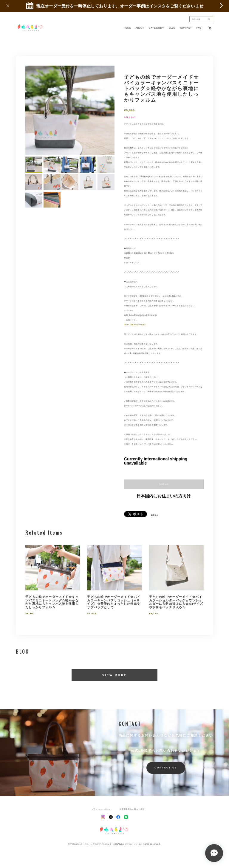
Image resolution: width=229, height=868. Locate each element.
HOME (127, 28)
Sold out (164, 484)
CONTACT (186, 28)
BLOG (172, 28)
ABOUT (140, 28)
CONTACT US (166, 768)
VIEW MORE (114, 675)
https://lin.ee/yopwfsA (135, 325)
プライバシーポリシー (102, 809)
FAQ (199, 28)
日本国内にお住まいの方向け (164, 496)
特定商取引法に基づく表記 (132, 809)
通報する (154, 515)
